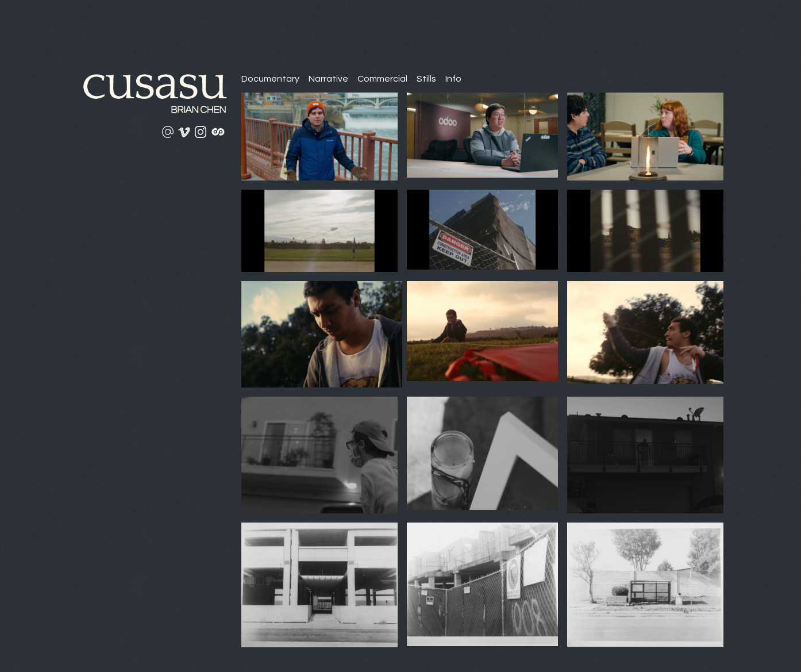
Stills (426, 79)
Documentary (270, 79)
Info (453, 79)
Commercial (382, 79)
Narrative (328, 79)
